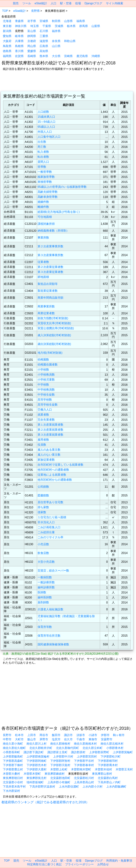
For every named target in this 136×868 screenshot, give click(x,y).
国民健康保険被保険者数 (53, 644)
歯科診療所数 (46, 587)
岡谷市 (44, 735)
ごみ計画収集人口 (49, 527)
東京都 (7, 26)
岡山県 (32, 46)
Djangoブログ (93, 3)
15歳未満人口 (46, 117)
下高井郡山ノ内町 (109, 782)
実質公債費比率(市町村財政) (56, 328)
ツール (27, 3)
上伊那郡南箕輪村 (38, 757)
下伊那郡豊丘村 (13, 769)
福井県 (56, 31)
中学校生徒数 (46, 395)
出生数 (42, 142)
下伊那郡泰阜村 (84, 765)
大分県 (56, 56)
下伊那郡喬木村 (108, 765)
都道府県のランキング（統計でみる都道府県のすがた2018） (45, 802)
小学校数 (43, 370)
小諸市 (93, 735)
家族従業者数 (46, 460)
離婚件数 (43, 207)
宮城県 (44, 21)
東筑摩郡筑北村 (37, 778)
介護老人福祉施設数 (50, 609)
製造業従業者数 (48, 291)
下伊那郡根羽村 (108, 761)
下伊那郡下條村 (13, 765)
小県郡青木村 (115, 748)
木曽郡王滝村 (124, 769)
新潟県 (7, 31)
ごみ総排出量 (46, 532)
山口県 (56, 46)
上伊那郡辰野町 (99, 752)
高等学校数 (45, 400)
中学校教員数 (46, 390)
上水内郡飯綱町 (116, 787)
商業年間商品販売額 (50, 298)
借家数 (42, 512)
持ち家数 (43, 507)
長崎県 (32, 56)
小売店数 (43, 544)
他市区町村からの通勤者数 (55, 480)
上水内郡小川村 (93, 787)
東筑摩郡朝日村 (13, 778)
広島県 (44, 46)
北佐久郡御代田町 (67, 748)
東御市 (93, 739)
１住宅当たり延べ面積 (52, 517)
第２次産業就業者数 (50, 430)
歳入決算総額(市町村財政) (54, 335)
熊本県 (44, 56)
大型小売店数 (46, 562)
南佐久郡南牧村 (60, 744)
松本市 (19, 735)
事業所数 (43, 238)
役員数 (42, 445)
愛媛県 (32, 51)
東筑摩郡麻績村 (55, 774)
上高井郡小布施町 (59, 782)
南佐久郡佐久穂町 (14, 748)
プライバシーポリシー (79, 864)
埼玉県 (35, 26)
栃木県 (71, 26)
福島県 (81, 21)
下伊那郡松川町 (111, 757)
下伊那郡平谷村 (84, 761)
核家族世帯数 (46, 177)
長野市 (7, 735)
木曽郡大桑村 (11, 774)
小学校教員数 (46, 375)
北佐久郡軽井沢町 (41, 748)
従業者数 (43, 262)
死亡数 (42, 147)
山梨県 (96, 26)
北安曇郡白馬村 (108, 778)
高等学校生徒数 (48, 405)
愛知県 (7, 36)
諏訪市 (68, 735)
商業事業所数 (46, 306)
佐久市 (68, 739)
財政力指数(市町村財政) (53, 318)
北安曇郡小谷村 (13, 782)
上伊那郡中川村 (63, 757)
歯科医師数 (45, 597)
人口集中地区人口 (49, 137)
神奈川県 (21, 26)
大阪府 (7, 41)
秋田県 (56, 21)
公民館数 (43, 487)
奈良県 (56, 41)
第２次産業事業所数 (50, 246)
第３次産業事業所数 (50, 255)
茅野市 (44, 739)
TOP (5, 11)
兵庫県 (19, 41)
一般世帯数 (45, 172)
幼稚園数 (43, 360)
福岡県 (7, 56)
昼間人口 (43, 162)
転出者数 (43, 157)
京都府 (32, 41)
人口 (54, 3)
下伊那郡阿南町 (37, 761)
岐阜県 (19, 36)
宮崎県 (68, 56)
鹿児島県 (82, 56)
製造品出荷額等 (48, 284)
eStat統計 (41, 3)
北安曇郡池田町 (60, 778)
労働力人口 (45, 410)
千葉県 (47, 26)
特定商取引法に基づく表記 (44, 864)
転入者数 (43, 152)
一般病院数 (45, 577)
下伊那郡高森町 (13, 761)
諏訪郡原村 (78, 752)
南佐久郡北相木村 (112, 744)
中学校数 (43, 385)
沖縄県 (96, 56)
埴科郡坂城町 (35, 782)
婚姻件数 (43, 202)
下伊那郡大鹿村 (37, 769)
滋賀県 (44, 41)
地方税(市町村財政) (50, 353)
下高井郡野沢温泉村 (42, 787)
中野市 (7, 739)
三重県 (44, 36)
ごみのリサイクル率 (50, 537)
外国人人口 (45, 132)
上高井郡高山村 (84, 782)
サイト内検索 (115, 3)
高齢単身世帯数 (48, 197)
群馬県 (84, 26)
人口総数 (43, 112)
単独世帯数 (45, 182)
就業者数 (43, 415)
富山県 (32, 31)
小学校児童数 (46, 380)
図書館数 (43, 495)
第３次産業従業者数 (50, 272)
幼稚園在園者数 (48, 365)
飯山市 (32, 739)
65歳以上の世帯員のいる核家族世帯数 (62, 187)
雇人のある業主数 (49, 450)
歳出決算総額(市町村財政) (54, 344)
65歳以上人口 (46, 127)
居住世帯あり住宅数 (50, 502)
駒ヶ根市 (119, 735)
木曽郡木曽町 (32, 774)
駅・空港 (66, 3)
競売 (16, 3)
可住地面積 (45, 217)
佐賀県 (19, 56)
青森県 (19, 21)
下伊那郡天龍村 (60, 765)
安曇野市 (107, 739)
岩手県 (32, 21)
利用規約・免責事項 (119, 861)
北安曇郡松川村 (84, 778)
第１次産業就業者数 (50, 425)
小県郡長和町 (11, 752)
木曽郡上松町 (59, 769)
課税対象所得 (46, 224)
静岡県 (32, 36)
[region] (68, 81)
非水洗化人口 (46, 522)
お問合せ (103, 864)
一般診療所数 (46, 582)
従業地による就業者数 (52, 475)
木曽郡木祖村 (103, 769)
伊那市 (105, 735)
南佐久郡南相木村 (85, 744)
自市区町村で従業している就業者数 (60, 465)
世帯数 (42, 167)
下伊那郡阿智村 (60, 761)
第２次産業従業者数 (50, 267)
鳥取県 (7, 46)
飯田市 (56, 735)
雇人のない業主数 (49, 455)
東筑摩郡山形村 (102, 774)
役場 (78, 3)
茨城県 (59, 26)
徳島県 (7, 51)
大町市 (19, 739)
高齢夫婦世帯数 (48, 192)
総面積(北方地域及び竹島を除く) (59, 212)
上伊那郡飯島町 (13, 757)
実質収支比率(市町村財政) (54, 323)
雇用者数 (43, 440)
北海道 (7, 21)
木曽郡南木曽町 (81, 769)
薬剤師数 (43, 602)
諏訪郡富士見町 (57, 752)
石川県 (44, 31)
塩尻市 (56, 739)
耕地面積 (43, 277)
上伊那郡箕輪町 (123, 752)
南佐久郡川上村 (37, 744)
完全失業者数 (46, 420)
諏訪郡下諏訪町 (34, 752)
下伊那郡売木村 (37, 765)
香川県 (19, 51)
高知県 (44, 51)
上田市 (32, 735)
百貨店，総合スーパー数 (53, 571)
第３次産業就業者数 (50, 435)
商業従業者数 (46, 313)
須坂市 (81, 735)
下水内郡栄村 (11, 791)
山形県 (68, 21)
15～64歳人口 (47, 122)
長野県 (35, 11)
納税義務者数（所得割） (53, 231)
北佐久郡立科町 (93, 748)
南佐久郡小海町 (13, 744)
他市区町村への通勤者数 (53, 470)
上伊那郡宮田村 (87, 757)
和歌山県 (70, 41)
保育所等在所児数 (49, 636)
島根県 (19, 46)
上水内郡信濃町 (69, 787)
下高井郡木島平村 (14, 787)
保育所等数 (45, 627)
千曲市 (81, 739)
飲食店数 (43, 553)
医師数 (42, 592)
